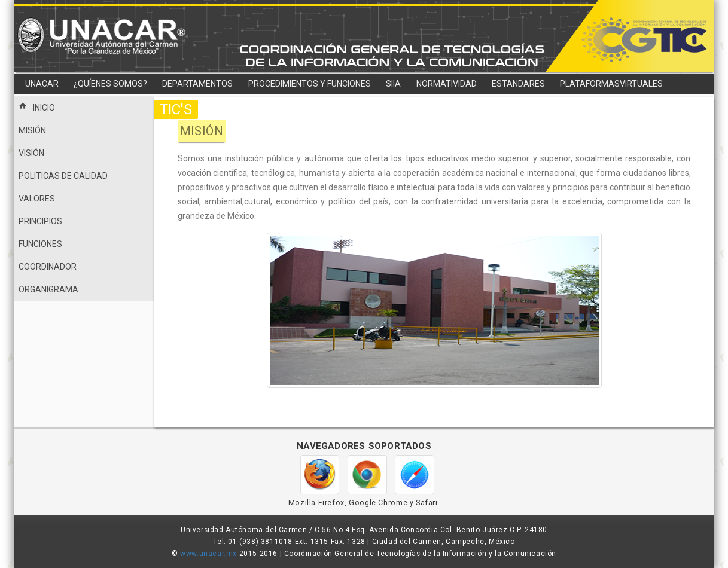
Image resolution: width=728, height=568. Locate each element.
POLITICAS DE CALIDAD (63, 176)
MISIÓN (32, 130)
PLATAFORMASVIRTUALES (611, 84)
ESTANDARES (518, 84)
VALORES (37, 199)
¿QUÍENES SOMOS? (110, 84)
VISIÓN (31, 153)
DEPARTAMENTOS (197, 84)
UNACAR (42, 84)
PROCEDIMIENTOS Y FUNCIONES (310, 84)
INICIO (37, 106)
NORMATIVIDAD (447, 84)
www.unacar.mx (208, 554)
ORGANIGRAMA (48, 289)
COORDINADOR (48, 267)
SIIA (393, 84)
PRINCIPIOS (40, 221)
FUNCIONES (40, 244)
